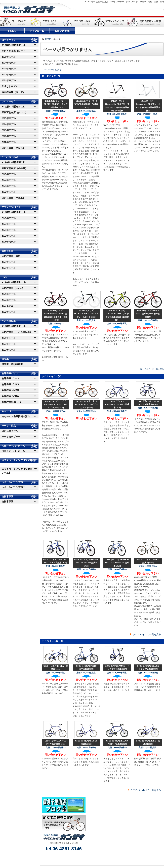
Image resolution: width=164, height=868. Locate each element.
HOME (48, 39)
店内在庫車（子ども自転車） (17, 332)
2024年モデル (9, 63)
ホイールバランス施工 (13, 482)
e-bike (5, 277)
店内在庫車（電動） (12, 256)
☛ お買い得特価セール (14, 45)
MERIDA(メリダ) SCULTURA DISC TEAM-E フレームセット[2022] (87, 314)
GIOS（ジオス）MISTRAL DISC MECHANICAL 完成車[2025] (117, 563)
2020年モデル (9, 242)
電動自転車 (8, 251)
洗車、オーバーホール (13, 446)
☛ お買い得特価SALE (13, 107)
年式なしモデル (10, 86)
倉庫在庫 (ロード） (12, 378)
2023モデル (8, 306)
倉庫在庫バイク (10, 373)
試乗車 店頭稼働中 (12, 364)
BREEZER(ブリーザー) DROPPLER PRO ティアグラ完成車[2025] (56, 104)
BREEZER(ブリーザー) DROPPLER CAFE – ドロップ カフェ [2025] (56, 404)
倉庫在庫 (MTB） (11, 396)
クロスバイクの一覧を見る (147, 634)
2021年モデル (9, 80)
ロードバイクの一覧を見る (152, 369)
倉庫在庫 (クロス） (12, 384)
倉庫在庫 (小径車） (12, 390)
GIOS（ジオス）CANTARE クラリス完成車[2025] (117, 404)
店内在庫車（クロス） (13, 148)
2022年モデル (9, 75)
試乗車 (5, 359)
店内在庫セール (10, 431)
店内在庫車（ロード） (13, 92)
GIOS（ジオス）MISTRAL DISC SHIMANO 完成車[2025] (86, 563)
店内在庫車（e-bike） (13, 288)
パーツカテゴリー (11, 437)
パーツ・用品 (9, 426)
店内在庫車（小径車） (13, 198)
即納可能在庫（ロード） (15, 51)
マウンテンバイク (11, 207)
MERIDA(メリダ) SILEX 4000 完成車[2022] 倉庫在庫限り (148, 314)
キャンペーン (9, 411)
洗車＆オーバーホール (13, 451)
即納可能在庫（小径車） (15, 168)
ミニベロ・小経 (10, 157)
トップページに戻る (52, 70)
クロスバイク (9, 102)
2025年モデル (9, 57)
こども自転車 (9, 321)
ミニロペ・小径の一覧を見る (146, 790)
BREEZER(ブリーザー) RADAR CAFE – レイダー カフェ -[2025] (86, 404)
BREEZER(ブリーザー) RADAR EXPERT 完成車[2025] (86, 104)
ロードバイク (9, 40)
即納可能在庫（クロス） (15, 113)
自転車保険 (8, 497)
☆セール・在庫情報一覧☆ (16, 417)
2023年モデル (9, 69)
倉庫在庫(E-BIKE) (11, 402)
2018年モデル (9, 142)
